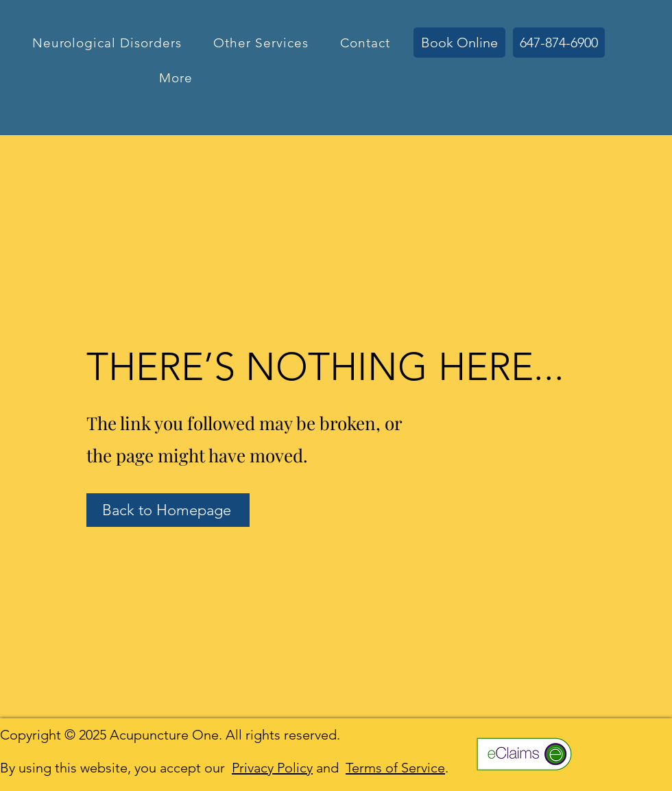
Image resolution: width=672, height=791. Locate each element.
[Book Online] (459, 43)
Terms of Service (395, 768)
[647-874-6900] (559, 43)
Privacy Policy (272, 768)
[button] (106, 43)
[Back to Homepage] (168, 510)
